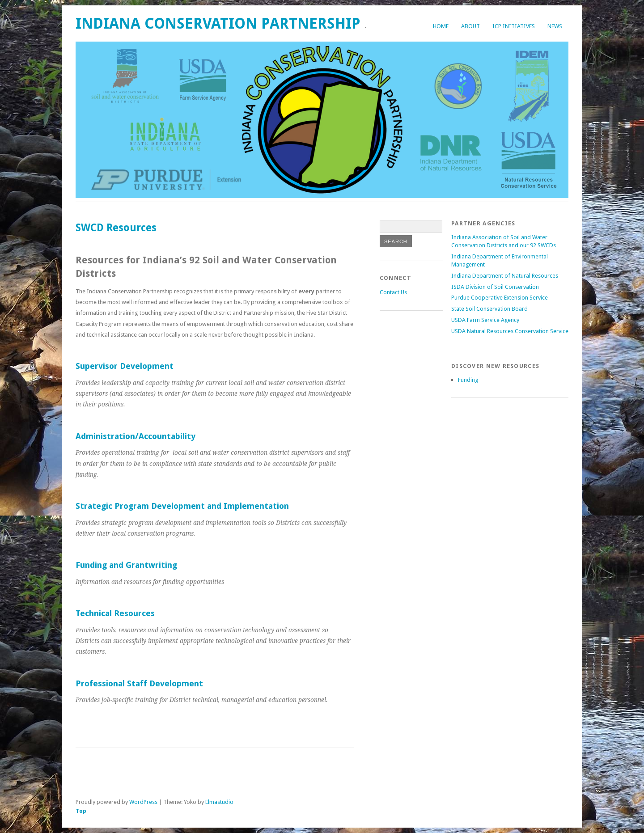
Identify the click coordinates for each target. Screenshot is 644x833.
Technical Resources (115, 613)
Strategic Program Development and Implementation (182, 506)
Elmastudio (219, 802)
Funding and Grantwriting (126, 565)
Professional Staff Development (139, 683)
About (470, 26)
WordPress (143, 802)
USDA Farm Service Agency (485, 320)
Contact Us (393, 292)
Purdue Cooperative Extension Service (500, 298)
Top (81, 811)
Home (441, 26)
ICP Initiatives (514, 26)
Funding (468, 380)
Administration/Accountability (136, 436)
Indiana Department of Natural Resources (505, 276)
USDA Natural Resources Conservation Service (510, 331)
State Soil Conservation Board (489, 309)
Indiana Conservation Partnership (218, 23)
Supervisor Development (125, 366)
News (555, 26)
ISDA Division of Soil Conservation (495, 287)
